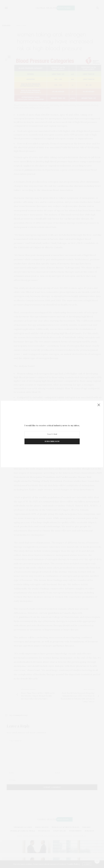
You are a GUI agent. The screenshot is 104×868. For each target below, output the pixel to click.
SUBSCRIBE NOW (52, 441)
